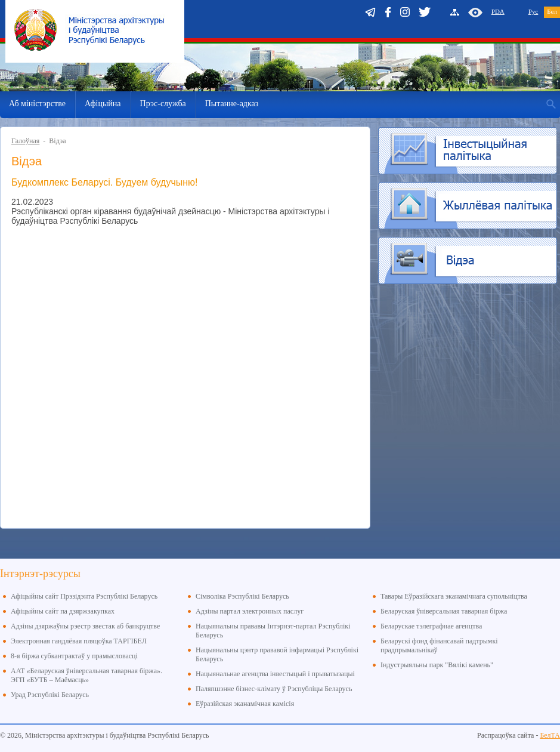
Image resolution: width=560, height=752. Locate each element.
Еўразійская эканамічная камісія (245, 704)
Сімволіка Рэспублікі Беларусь (242, 596)
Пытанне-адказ (232, 104)
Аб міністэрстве (37, 104)
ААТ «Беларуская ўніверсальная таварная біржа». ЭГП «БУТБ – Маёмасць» (86, 675)
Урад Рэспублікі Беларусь (50, 695)
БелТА (550, 735)
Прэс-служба (163, 104)
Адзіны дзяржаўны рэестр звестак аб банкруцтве (85, 626)
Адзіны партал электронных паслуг (250, 611)
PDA (498, 11)
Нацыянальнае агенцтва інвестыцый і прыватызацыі (275, 674)
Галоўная (25, 141)
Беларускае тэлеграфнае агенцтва (431, 626)
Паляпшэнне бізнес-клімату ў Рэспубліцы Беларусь (274, 689)
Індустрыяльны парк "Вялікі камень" (437, 665)
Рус (533, 11)
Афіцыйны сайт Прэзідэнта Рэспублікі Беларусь (84, 596)
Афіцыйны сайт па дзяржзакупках (63, 611)
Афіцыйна (103, 104)
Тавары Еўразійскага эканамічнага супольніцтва (454, 596)
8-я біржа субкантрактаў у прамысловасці (74, 656)
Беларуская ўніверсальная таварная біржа (444, 611)
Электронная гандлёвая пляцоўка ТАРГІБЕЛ (79, 641)
